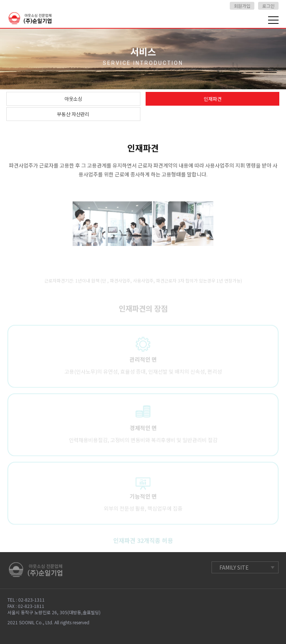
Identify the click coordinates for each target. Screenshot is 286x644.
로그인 (268, 6)
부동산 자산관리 (73, 114)
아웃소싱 (73, 99)
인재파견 (213, 99)
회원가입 (242, 6)
